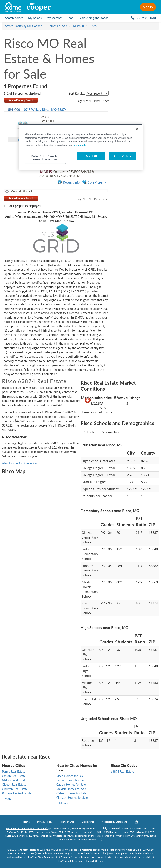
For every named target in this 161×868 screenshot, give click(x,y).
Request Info (69, 182)
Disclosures (88, 822)
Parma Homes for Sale (71, 780)
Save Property (94, 182)
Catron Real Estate (14, 776)
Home (26, 822)
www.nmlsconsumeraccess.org (52, 853)
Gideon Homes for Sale (71, 793)
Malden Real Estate (14, 780)
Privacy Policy (45, 822)
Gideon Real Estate (14, 785)
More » (9, 799)
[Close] (137, 129)
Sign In (148, 7)
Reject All (91, 156)
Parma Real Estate (14, 771)
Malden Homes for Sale (71, 789)
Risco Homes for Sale (70, 776)
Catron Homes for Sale (71, 785)
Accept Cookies (122, 156)
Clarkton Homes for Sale (72, 798)
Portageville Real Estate (17, 793)
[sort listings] (97, 93)
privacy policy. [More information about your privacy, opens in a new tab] (81, 145)
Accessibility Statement (114, 822)
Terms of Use (67, 822)
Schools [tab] (89, 432)
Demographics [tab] (110, 432)
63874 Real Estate (122, 771)
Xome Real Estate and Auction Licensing (28, 828)
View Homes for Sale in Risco (21, 463)
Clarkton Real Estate (15, 789)
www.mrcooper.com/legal (122, 853)
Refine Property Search (21, 100)
